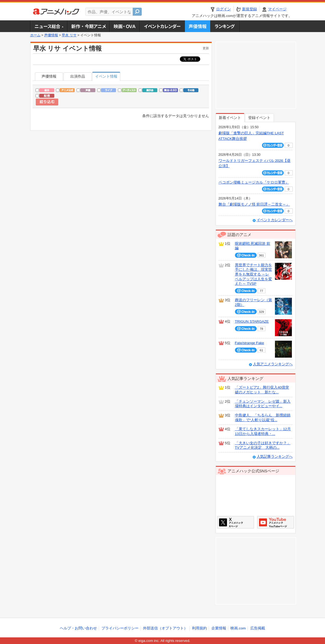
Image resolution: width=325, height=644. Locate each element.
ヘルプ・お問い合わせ (78, 628)
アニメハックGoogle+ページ (276, 522)
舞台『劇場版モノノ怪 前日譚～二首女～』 (254, 204)
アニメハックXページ (236, 522)
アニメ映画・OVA (124, 26)
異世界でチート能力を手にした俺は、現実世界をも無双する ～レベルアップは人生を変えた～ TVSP (253, 274)
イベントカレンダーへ (275, 220)
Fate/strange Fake (250, 343)
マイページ (277, 9)
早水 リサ (69, 35)
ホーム (35, 35)
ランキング (225, 26)
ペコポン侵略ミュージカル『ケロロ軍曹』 (254, 182)
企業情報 (219, 628)
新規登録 (250, 9)
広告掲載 (258, 628)
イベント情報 (106, 76)
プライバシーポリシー (120, 628)
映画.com (238, 628)
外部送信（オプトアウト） (165, 628)
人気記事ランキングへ (275, 457)
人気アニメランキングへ (273, 364)
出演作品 (78, 76)
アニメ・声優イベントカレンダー (162, 26)
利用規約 (199, 628)
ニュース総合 (49, 26)
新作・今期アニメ (88, 26)
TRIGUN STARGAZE (252, 321)
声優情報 (198, 26)
